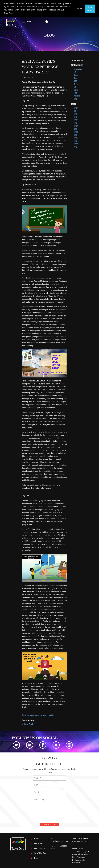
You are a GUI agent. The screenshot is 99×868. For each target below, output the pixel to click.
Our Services (40, 848)
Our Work (38, 843)
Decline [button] (79, 9)
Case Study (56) (76, 78)
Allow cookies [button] (90, 9)
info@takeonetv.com (60, 841)
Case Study (29, 724)
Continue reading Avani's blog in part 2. (38, 715)
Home (37, 839)
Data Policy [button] (9, 13)
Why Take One (40, 853)
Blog (36, 858)
